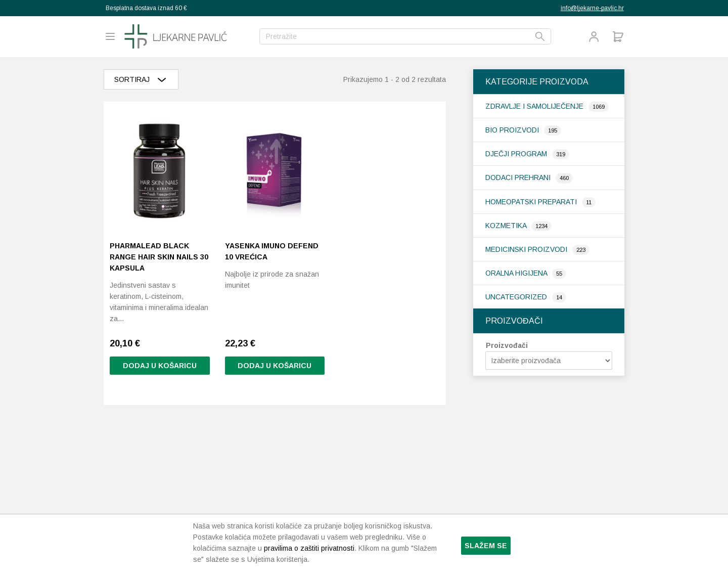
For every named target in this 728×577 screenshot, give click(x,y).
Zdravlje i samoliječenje (535, 106)
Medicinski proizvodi (527, 249)
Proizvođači (507, 345)
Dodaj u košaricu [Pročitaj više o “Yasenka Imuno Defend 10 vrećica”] (275, 366)
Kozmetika (507, 226)
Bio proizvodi (513, 130)
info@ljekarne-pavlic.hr (592, 8)
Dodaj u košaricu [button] (160, 366)
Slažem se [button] (486, 546)
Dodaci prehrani (519, 177)
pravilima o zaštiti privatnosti (309, 548)
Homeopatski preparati (532, 202)
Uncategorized (517, 297)
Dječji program (517, 154)
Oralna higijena (517, 273)
